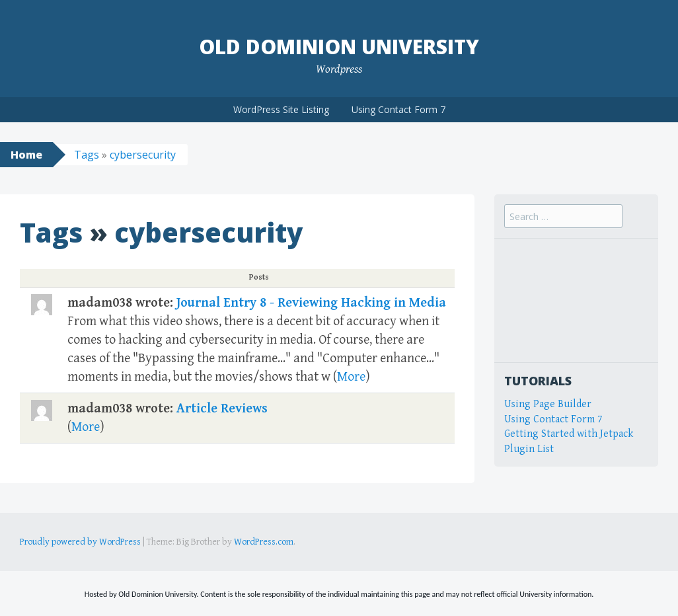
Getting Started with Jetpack (569, 434)
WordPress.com (264, 542)
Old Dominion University (339, 47)
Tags (87, 155)
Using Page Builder (548, 404)
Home (26, 155)
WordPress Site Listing (281, 109)
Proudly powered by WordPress (80, 542)
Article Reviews (222, 409)
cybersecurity (143, 155)
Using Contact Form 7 (398, 109)
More (351, 377)
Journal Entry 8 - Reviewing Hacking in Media (311, 303)
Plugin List (529, 449)
